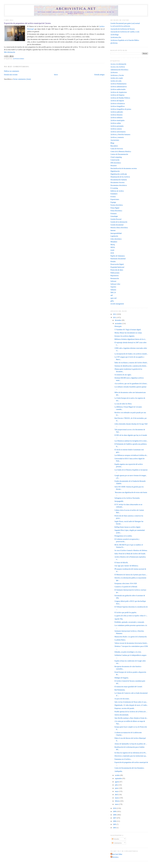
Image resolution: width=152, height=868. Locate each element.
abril (117, 795)
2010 (115, 808)
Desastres (114, 166)
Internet (113, 230)
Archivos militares (117, 118)
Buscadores (114, 146)
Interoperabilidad (116, 233)
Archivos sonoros (116, 129)
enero (117, 804)
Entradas (115, 839)
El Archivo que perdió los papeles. (126, 612)
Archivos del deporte (117, 101)
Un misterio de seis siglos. (123, 375)
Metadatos (114, 242)
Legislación (114, 236)
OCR (112, 253)
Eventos (113, 197)
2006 (115, 821)
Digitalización (115, 171)
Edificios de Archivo (117, 191)
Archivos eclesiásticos (118, 104)
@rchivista (114, 43)
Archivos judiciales (117, 112)
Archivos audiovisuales (118, 89)
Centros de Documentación (119, 154)
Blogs (112, 143)
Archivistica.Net (116, 37)
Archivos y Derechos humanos (120, 134)
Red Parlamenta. (120, 690)
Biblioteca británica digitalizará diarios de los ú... (130, 339)
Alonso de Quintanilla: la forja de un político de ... (131, 744)
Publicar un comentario (12, 71)
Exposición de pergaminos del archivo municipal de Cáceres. (28, 23)
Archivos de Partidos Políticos (120, 98)
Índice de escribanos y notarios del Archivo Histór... (131, 363)
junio (117, 788)
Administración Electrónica (119, 70)
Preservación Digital (117, 264)
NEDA (113, 247)
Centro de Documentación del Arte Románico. (129, 768)
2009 (115, 811)
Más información (10, 52)
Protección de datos (117, 270)
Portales (113, 261)
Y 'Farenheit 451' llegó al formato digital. (128, 330)
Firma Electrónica (116, 211)
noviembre (119, 324)
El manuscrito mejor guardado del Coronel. (128, 687)
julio (117, 785)
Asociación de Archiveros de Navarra (123, 29)
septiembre (119, 778)
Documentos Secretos (118, 182)
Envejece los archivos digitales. (125, 336)
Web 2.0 (113, 292)
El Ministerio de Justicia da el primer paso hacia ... (131, 575)
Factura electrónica (117, 205)
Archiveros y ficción (117, 75)
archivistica (115, 857)
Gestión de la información (119, 222)
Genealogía (114, 216)
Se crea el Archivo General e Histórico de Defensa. (131, 550)
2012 (115, 314)
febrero (117, 801)
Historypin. (118, 326)
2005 (115, 824)
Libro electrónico (116, 239)
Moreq (113, 245)
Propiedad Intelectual (117, 267)
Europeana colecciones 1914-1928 (126, 583)
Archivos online (116, 123)
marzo (117, 798)
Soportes (113, 287)
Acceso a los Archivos (118, 67)
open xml (114, 298)
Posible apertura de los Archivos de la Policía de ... (131, 712)
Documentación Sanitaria (119, 180)
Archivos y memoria (117, 137)
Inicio (56, 75)
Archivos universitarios (118, 132)
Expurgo (113, 202)
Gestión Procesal (116, 219)
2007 (115, 818)
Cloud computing (116, 157)
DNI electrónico (116, 163)
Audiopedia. (118, 771)
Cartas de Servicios (117, 149)
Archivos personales (117, 126)
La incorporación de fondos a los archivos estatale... (131, 354)
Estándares (114, 194)
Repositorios (115, 276)
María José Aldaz (117, 854)
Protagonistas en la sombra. (123, 536)
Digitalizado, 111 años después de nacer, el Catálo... (131, 705)
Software (113, 281)
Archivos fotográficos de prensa (121, 109)
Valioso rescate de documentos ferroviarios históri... (131, 643)
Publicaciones (115, 273)
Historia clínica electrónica (119, 228)
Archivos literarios (117, 115)
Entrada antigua (99, 75)
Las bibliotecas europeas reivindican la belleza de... (131, 455)
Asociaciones (115, 140)
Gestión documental (117, 225)
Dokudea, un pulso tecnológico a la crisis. (128, 652)
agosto (117, 782)
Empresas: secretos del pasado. (124, 708)
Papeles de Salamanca (118, 256)
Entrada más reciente (11, 75)
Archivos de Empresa (117, 95)
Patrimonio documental (118, 259)
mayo (117, 791)
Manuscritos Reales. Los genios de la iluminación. (131, 637)
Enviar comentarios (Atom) (22, 79)
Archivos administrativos (119, 87)
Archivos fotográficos (118, 106)
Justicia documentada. (122, 715)
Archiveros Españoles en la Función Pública (125, 40)
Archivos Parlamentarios (119, 84)
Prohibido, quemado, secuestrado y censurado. (129, 622)
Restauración (115, 278)
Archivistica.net (76, 9)
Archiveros (114, 72)
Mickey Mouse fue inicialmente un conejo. (128, 333)
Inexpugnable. (119, 501)
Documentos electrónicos (119, 185)
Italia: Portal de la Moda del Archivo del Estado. (130, 554)
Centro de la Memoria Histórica (121, 151)
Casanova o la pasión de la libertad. (126, 587)
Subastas (113, 290)
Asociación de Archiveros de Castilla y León (125, 32)
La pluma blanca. (120, 640)
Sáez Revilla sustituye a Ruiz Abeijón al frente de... (131, 718)
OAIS (112, 250)
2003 (115, 828)
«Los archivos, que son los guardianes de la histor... (131, 384)
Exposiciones (19, 59)
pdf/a (112, 301)
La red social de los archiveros (120, 26)
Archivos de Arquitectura (119, 92)
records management (117, 304)
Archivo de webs (116, 81)
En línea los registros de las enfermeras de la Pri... (131, 753)
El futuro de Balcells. (121, 563)
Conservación (115, 160)
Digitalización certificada (119, 174)
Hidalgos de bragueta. (122, 678)
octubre (118, 775)
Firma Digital (115, 208)
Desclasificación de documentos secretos (124, 168)
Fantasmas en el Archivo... (123, 759)
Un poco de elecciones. (122, 699)
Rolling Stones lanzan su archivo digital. (128, 527)
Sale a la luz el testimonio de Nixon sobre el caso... (131, 702)
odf (112, 295)
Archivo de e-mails (117, 78)
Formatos (114, 214)
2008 (115, 815)
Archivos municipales (118, 120)
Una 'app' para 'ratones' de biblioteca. (126, 566)
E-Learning (114, 188)
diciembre (118, 320)
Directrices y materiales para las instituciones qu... (131, 756)
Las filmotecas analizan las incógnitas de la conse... (131, 441)
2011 (115, 317)
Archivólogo (115, 35)
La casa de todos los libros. (123, 404)
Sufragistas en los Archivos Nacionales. (127, 498)
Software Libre (115, 284)
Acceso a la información (118, 64)
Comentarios (117, 843)
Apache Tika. (119, 619)
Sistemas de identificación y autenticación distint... (131, 366)
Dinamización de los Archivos (120, 177)
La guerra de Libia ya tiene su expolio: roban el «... (131, 616)
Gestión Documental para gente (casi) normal (125, 23)
